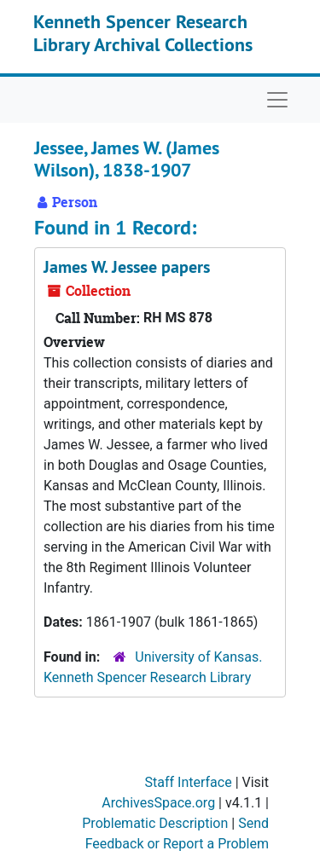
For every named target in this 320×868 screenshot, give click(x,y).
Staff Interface (189, 782)
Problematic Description (155, 823)
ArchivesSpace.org (158, 803)
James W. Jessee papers (127, 267)
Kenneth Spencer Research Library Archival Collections (143, 32)
